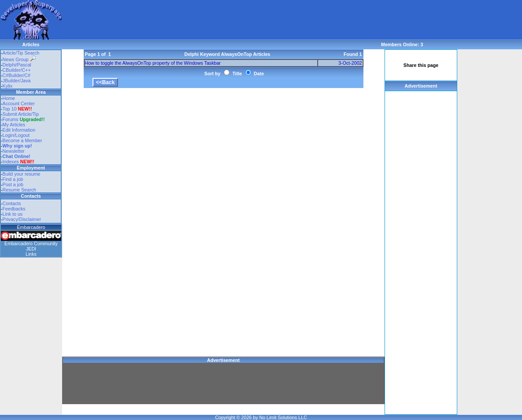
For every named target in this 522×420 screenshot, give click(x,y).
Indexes (11, 162)
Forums (24, 119)
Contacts (12, 203)
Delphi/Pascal (17, 65)
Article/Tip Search (21, 53)
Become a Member (22, 140)
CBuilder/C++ (17, 70)
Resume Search (19, 190)
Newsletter (14, 151)
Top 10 (10, 109)
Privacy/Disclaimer (22, 219)
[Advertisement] (222, 20)
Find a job (13, 179)
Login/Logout (16, 135)
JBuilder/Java (17, 81)
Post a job (13, 184)
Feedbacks (14, 209)
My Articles (14, 125)
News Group (19, 59)
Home (9, 98)
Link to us (13, 214)
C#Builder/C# (17, 75)
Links (31, 254)
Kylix (8, 86)
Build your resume (22, 174)
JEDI (31, 249)
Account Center (19, 103)
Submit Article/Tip (21, 114)
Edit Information (19, 130)
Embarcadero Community (31, 243)
